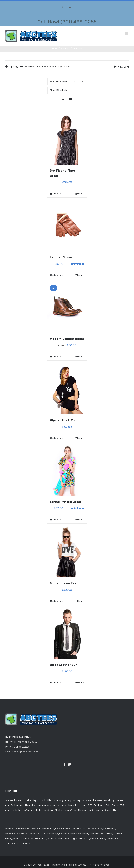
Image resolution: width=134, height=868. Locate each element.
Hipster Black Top (63, 420)
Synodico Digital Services (73, 865)
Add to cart (58, 194)
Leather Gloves (61, 257)
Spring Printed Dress (66, 502)
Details (81, 194)
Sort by (58, 82)
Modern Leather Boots (67, 339)
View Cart (123, 67)
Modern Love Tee (63, 583)
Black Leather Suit (64, 665)
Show (58, 90)
